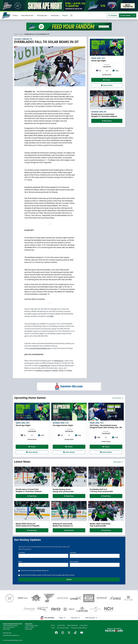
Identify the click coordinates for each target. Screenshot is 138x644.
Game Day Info (43, 15)
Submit (69, 581)
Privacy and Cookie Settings (79, 628)
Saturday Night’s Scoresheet (35, 299)
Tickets (16, 15)
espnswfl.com (45, 366)
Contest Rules (61, 625)
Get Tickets (125, 15)
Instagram (47, 370)
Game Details (107, 85)
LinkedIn (55, 370)
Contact (53, 625)
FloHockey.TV (59, 361)
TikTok (61, 370)
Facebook (39, 370)
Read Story (107, 121)
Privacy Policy (84, 625)
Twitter (70, 370)
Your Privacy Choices (63, 628)
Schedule (113, 15)
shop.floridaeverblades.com (40, 348)
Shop (65, 15)
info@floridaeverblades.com (11, 635)
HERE (51, 316)
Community (56, 15)
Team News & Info (28, 15)
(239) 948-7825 (7, 633)
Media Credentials (72, 625)
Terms (53, 628)
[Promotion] (69, 6)
